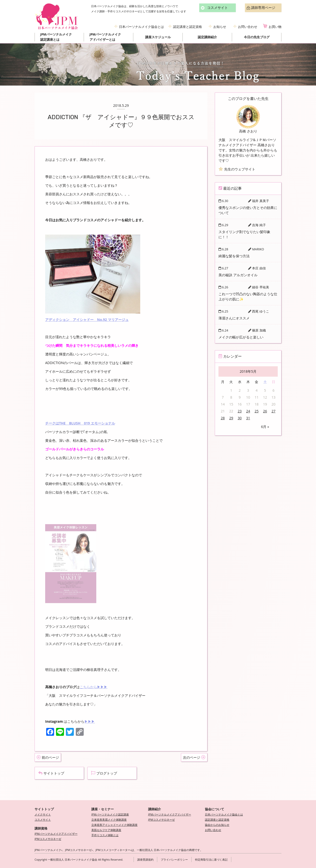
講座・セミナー (103, 809)
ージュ (123, 320)
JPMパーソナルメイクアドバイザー (56, 834)
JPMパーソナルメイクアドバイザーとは (105, 37)
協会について (215, 809)
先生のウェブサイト (237, 169)
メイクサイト (43, 814)
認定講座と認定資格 (188, 27)
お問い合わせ (248, 27)
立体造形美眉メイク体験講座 (109, 820)
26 (265, 411)
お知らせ (220, 27)
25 (257, 411)
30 (240, 418)
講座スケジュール (158, 37)
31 (248, 418)
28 (223, 418)
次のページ (194, 757)
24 (248, 411)
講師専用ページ (263, 8)
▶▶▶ (90, 721)
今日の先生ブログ (257, 37)
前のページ (48, 757)
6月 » (265, 427)
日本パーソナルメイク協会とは (141, 27)
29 (231, 418)
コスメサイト (217, 8)
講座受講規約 (145, 859)
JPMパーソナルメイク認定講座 (110, 814)
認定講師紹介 (207, 37)
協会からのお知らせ (217, 825)
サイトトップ (51, 773)
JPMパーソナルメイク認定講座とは (56, 37)
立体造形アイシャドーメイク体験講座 (114, 825)
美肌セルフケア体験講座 (106, 830)
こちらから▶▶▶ (94, 687)
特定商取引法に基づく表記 (211, 859)
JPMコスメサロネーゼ (48, 839)
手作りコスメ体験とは (105, 835)
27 (274, 411)
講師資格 (41, 828)
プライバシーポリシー (174, 859)
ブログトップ (104, 773)
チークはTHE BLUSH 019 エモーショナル (80, 423)
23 (240, 411)
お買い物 (275, 27)
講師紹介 (155, 809)
